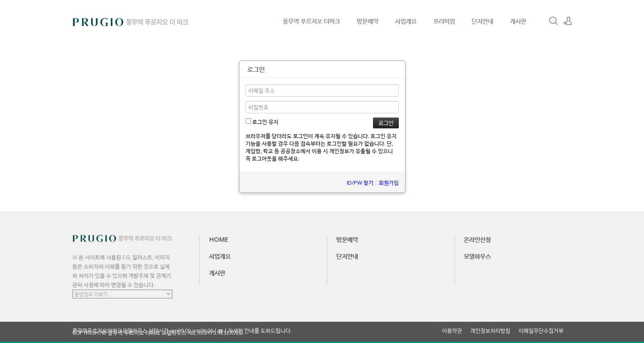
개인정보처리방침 (490, 331)
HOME (219, 239)
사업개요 (406, 21)
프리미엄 (444, 21)
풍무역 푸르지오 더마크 (311, 21)
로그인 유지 (262, 122)
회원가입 (389, 183)
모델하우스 (477, 256)
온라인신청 (477, 239)
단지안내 (482, 21)
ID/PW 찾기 (360, 183)
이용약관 (452, 331)
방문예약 (368, 21)
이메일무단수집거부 (541, 331)
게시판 (518, 21)
